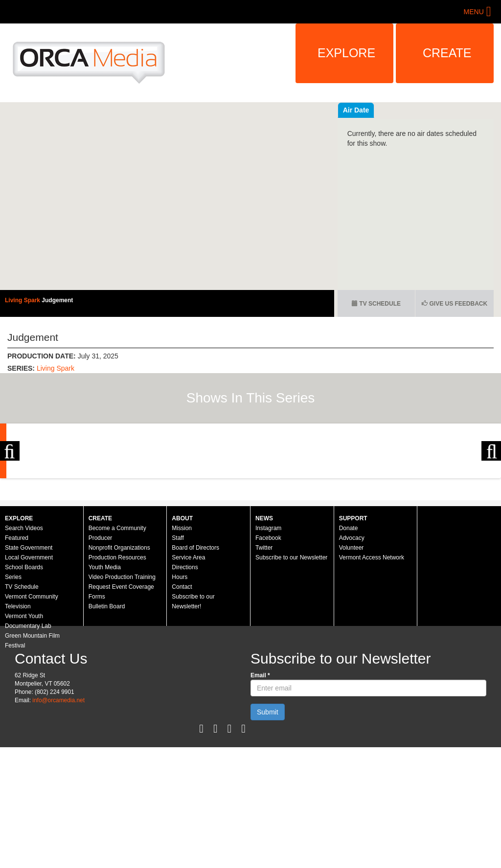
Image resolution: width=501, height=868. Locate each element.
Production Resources (117, 651)
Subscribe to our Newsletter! (193, 695)
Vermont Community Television (32, 695)
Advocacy (352, 632)
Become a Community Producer (117, 627)
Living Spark (23, 300)
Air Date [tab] (415, 110)
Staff (178, 632)
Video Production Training (122, 671)
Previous (10, 498)
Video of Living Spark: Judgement (167, 196)
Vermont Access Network (372, 651)
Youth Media (105, 661)
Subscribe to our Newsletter (291, 651)
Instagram (268, 622)
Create (447, 53)
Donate (349, 622)
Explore (346, 53)
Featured (17, 632)
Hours (180, 671)
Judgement (57, 300)
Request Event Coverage (121, 681)
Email (260, 769)
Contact (182, 681)
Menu (474, 12)
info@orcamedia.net (58, 794)
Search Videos (24, 622)
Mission (182, 622)
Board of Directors (195, 642)
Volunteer (352, 642)
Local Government (29, 651)
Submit (268, 806)
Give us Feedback (455, 304)
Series (13, 671)
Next (491, 498)
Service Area (188, 651)
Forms (97, 690)
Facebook (268, 632)
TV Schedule (376, 304)
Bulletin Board (107, 700)
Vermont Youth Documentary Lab (28, 715)
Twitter (264, 642)
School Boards (24, 661)
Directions (185, 661)
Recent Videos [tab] (366, 110)
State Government (29, 642)
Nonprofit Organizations (119, 642)
